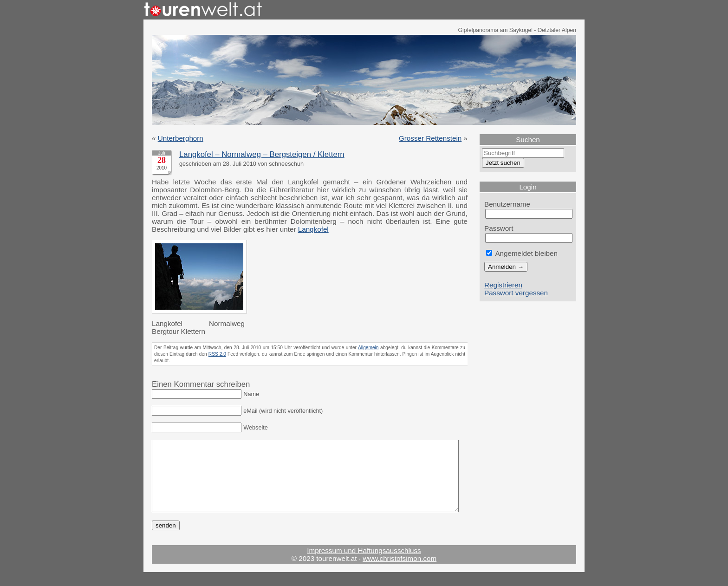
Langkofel (313, 229)
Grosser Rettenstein (430, 138)
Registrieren (503, 285)
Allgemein (368, 348)
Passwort (499, 228)
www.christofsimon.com (400, 572)
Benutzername (507, 204)
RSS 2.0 (217, 354)
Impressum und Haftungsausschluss (364, 564)
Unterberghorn (181, 138)
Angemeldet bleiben (522, 253)
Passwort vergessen (516, 293)
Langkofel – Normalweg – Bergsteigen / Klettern (262, 154)
